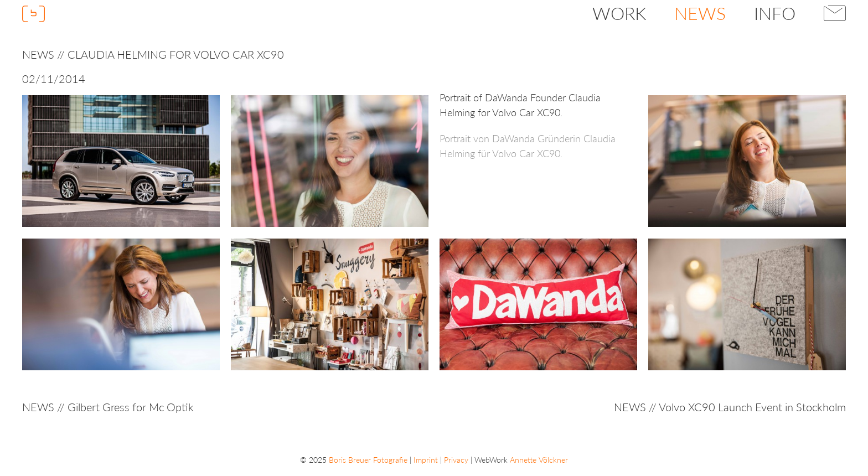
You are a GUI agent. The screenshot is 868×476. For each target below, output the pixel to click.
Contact (835, 13)
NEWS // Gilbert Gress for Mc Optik (108, 407)
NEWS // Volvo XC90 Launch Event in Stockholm (730, 407)
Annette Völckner (539, 460)
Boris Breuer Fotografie (368, 460)
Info (775, 13)
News (700, 13)
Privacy (456, 460)
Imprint (426, 460)
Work (619, 13)
